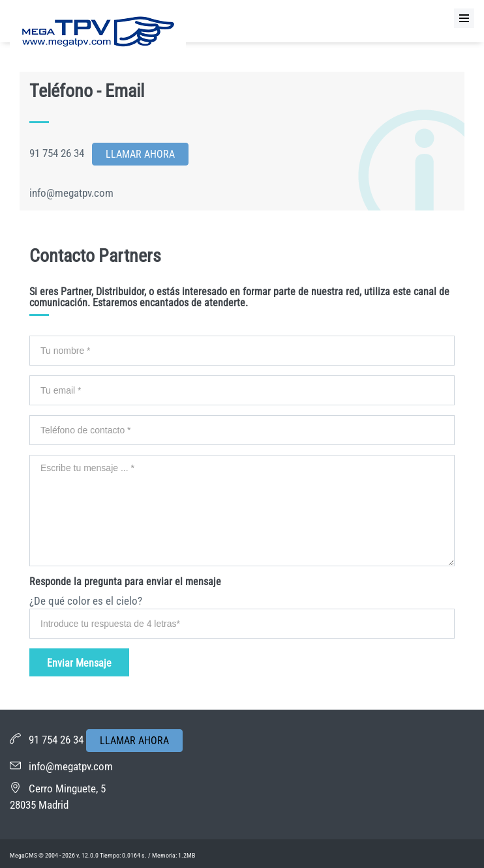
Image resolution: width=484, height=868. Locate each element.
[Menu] (464, 18)
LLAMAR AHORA (134, 741)
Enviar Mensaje (79, 663)
